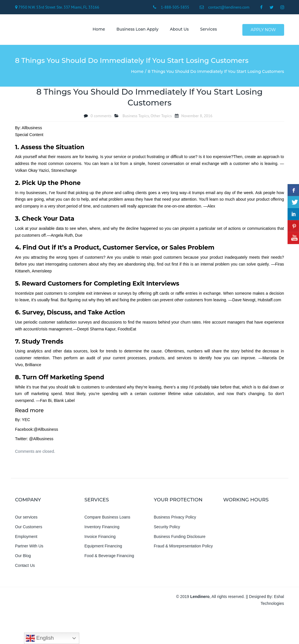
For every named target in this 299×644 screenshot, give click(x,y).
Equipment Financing (103, 548)
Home (98, 30)
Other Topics (161, 117)
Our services (26, 519)
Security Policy (167, 528)
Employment (26, 538)
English (40, 638)
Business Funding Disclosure (180, 538)
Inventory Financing (102, 528)
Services (207, 30)
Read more (29, 412)
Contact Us (25, 567)
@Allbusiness (46, 431)
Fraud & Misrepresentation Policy (183, 548)
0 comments (101, 117)
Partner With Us (29, 548)
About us (178, 30)
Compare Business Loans (107, 519)
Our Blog (23, 557)
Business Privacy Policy (175, 519)
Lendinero (200, 598)
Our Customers (29, 528)
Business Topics (136, 117)
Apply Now (263, 30)
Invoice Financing (100, 538)
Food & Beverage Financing (109, 557)
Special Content (29, 136)
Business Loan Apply (136, 30)
